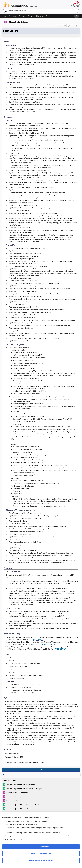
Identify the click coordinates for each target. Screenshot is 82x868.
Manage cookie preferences (41, 860)
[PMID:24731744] (61, 649)
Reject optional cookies (41, 853)
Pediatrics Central (22, 5)
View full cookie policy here (12, 839)
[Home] (5, 16)
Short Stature (11, 31)
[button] (46, 16)
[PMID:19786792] (49, 644)
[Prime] (31, 16)
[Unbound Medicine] (75, 4)
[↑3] (41, 770)
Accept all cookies (41, 847)
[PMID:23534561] (39, 639)
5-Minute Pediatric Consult (17, 22)
